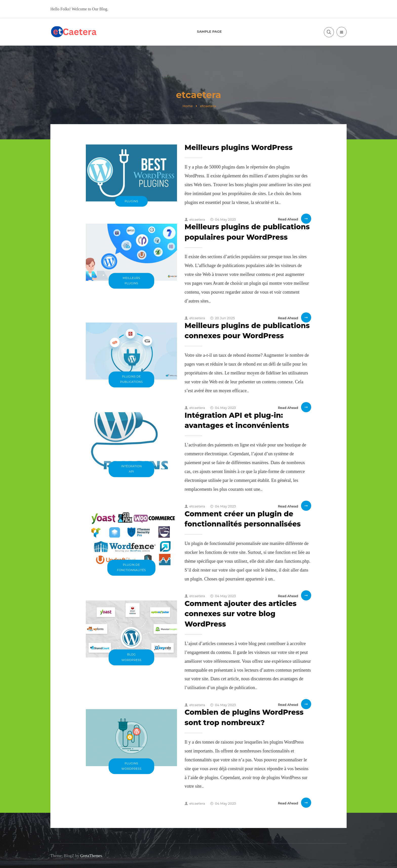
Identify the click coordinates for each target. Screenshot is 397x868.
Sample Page (209, 31)
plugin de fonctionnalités (131, 567)
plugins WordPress (132, 766)
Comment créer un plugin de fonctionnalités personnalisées (243, 519)
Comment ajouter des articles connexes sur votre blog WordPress (241, 614)
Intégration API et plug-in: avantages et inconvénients (237, 420)
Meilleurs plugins (132, 281)
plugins (131, 201)
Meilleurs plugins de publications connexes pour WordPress (247, 331)
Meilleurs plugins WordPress (239, 147)
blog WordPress (132, 657)
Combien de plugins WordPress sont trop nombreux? (244, 717)
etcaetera (195, 219)
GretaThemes (91, 856)
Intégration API (132, 469)
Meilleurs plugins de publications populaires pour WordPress (247, 232)
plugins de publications (131, 379)
